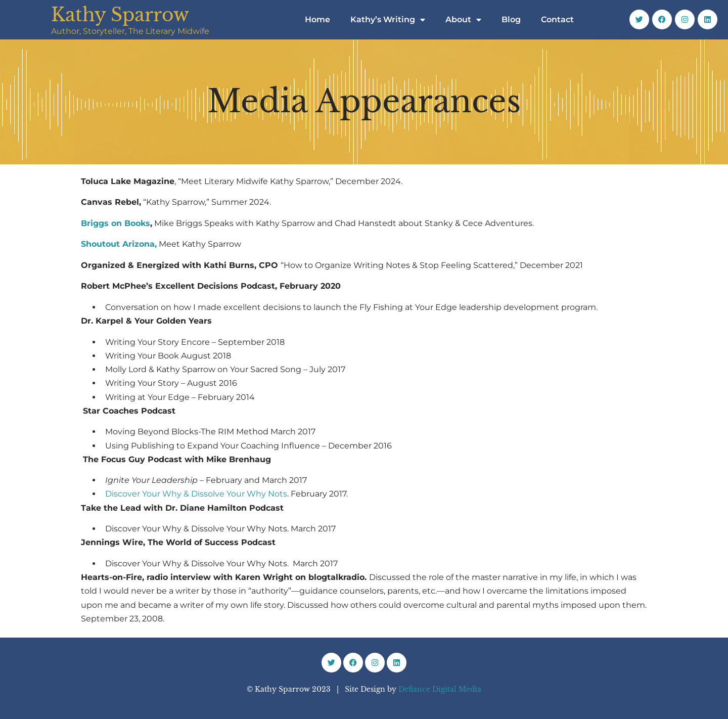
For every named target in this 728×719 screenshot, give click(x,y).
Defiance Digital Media (440, 689)
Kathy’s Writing (388, 20)
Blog (511, 19)
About (463, 20)
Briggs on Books (116, 223)
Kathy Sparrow (120, 15)
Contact (557, 19)
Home (317, 19)
